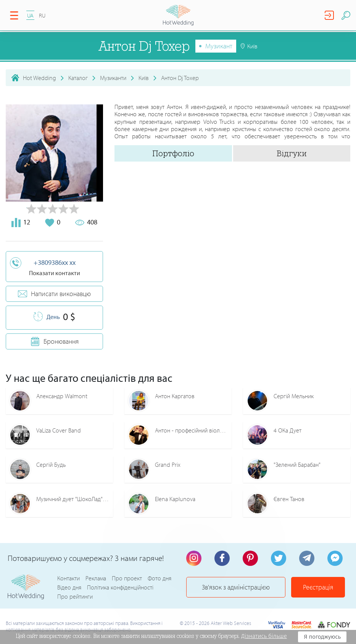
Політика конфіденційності (120, 587)
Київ (144, 78)
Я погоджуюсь (322, 637)
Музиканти (113, 78)
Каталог (78, 78)
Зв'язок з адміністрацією (236, 587)
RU (42, 15)
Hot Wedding (39, 78)
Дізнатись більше (264, 636)
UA (30, 15)
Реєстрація (318, 587)
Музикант (219, 46)
